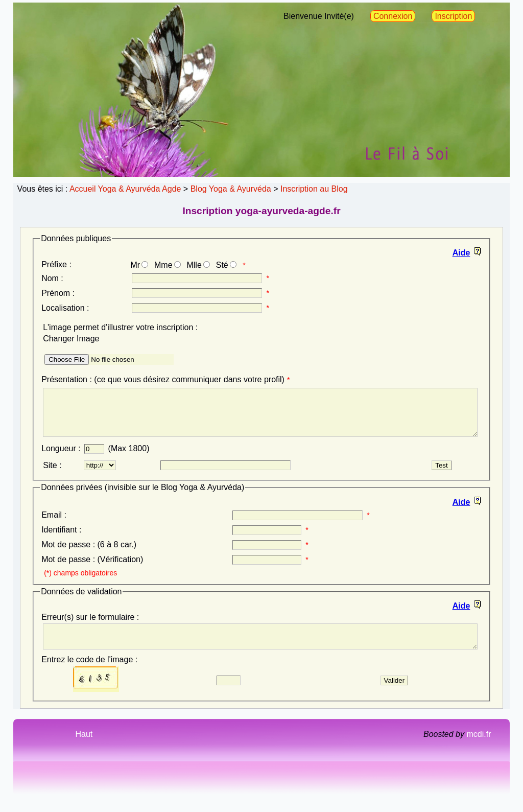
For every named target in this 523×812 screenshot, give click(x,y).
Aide (461, 253)
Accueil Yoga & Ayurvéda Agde (125, 189)
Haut (84, 748)
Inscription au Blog (314, 189)
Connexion (393, 16)
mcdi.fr (479, 748)
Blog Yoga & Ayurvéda (231, 189)
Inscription (453, 16)
